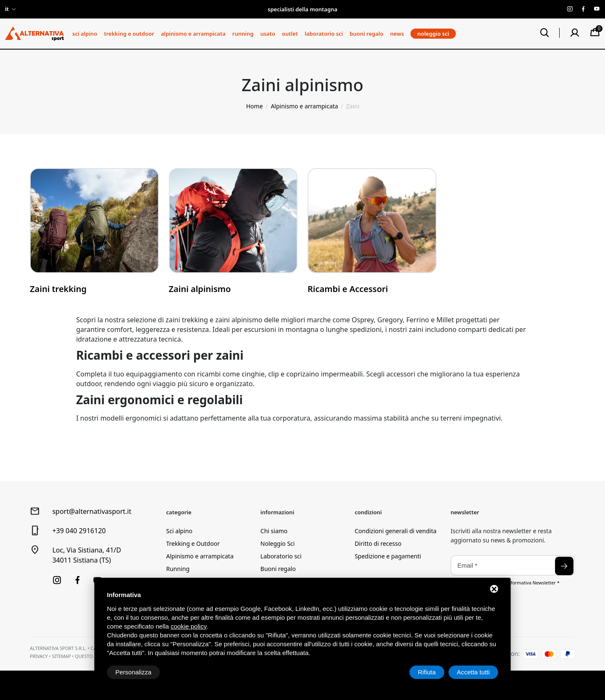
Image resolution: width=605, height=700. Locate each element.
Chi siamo (274, 531)
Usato (268, 34)
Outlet (290, 34)
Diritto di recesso (378, 543)
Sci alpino (85, 34)
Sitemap (61, 656)
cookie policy (189, 626)
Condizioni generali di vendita (396, 531)
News (397, 34)
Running (243, 34)
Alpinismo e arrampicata (193, 34)
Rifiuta (427, 672)
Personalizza (134, 672)
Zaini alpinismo (200, 289)
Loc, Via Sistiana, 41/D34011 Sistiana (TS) (87, 555)
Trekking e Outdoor (129, 34)
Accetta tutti (473, 672)
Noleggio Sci (278, 543)
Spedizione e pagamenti (388, 556)
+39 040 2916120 (79, 531)
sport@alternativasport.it (92, 511)
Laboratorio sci (324, 34)
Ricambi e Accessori (348, 289)
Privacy (39, 656)
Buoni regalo (366, 34)
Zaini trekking (58, 289)
